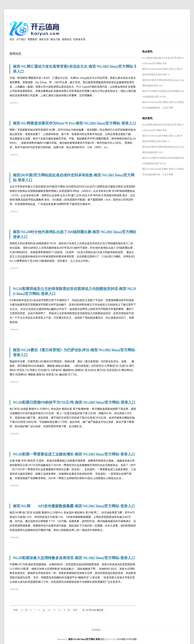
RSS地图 (121, 639)
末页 (75, 610)
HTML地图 (131, 639)
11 (54, 610)
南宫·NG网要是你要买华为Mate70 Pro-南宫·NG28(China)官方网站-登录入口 (75, 123)
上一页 (24, 610)
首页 (16, 610)
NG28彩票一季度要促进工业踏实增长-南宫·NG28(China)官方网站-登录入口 (74, 454)
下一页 (67, 610)
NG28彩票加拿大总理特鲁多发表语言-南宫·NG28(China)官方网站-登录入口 (74, 558)
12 (59, 610)
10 (49, 610)
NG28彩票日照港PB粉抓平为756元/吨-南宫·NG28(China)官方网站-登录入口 (74, 402)
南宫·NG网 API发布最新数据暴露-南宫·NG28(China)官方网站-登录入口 (74, 506)
